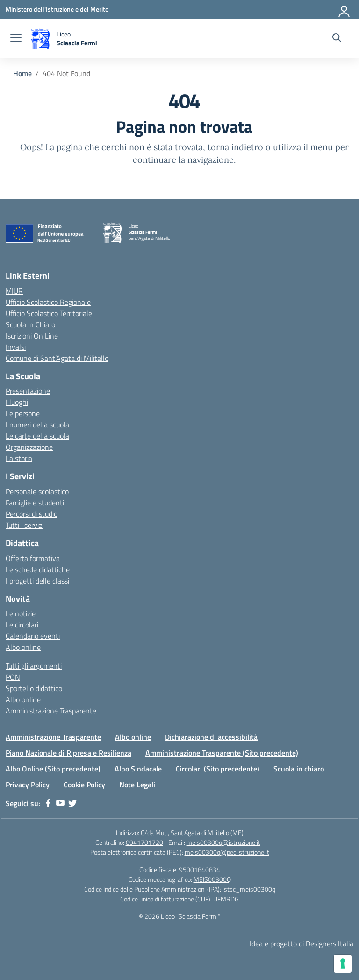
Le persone (23, 413)
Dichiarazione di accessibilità (211, 737)
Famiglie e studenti (35, 503)
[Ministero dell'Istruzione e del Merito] (57, 9)
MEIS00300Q (212, 879)
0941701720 (144, 842)
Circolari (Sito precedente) (218, 769)
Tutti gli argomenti (34, 666)
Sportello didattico (34, 688)
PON (13, 677)
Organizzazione (29, 447)
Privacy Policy (28, 785)
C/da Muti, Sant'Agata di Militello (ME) (192, 832)
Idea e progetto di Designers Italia (302, 944)
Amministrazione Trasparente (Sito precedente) (222, 753)
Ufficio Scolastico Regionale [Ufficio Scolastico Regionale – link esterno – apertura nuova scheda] (48, 302)
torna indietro (235, 147)
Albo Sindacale (138, 769)
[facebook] (48, 803)
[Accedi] (345, 9)
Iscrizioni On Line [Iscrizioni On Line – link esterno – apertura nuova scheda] (32, 336)
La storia (19, 458)
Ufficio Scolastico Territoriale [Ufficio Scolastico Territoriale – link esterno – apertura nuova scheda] (49, 313)
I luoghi (17, 402)
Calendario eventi (33, 636)
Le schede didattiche (38, 569)
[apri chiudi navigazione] (16, 39)
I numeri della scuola (37, 425)
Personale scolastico (37, 491)
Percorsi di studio (32, 514)
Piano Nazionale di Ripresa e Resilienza (68, 753)
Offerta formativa (33, 558)
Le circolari (22, 625)
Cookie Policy (84, 785)
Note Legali (137, 785)
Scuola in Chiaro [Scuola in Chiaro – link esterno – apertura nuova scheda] (30, 324)
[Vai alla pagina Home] (22, 73)
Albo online (23, 647)
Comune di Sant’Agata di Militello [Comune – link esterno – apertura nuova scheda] (57, 358)
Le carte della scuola (37, 436)
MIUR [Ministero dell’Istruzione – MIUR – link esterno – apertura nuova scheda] (14, 291)
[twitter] (72, 803)
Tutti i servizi (25, 525)
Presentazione (28, 391)
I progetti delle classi (37, 581)
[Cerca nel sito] (337, 39)
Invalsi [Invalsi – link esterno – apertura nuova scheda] (16, 347)
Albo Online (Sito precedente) (53, 769)
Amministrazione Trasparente (51, 711)
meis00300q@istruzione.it (223, 842)
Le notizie (21, 613)
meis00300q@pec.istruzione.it (227, 852)
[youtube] (60, 803)
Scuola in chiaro (299, 769)
